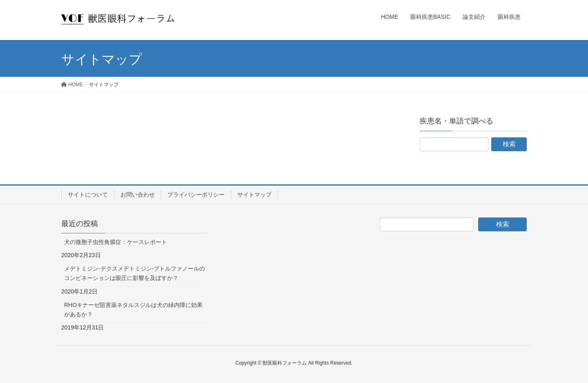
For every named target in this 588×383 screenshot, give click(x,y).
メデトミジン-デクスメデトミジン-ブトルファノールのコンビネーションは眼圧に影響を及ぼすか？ (135, 273)
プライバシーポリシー (196, 195)
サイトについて (88, 195)
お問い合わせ (138, 195)
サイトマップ (254, 195)
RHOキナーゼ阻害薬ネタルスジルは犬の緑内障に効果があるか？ (133, 310)
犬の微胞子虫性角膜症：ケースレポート (116, 242)
